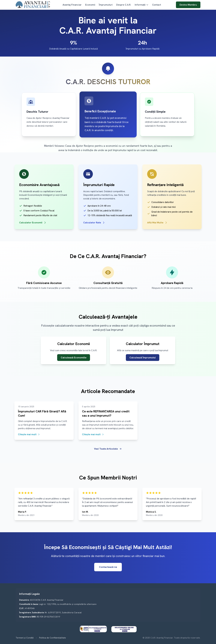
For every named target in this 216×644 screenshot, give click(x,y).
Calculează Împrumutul (143, 358)
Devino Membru (188, 5)
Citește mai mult (29, 434)
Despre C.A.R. (124, 5)
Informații (142, 5)
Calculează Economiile (74, 358)
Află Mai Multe (157, 223)
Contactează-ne (108, 567)
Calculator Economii (33, 223)
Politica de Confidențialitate (52, 638)
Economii (90, 5)
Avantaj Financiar (72, 5)
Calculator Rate (94, 223)
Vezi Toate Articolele (108, 449)
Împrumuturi (106, 5)
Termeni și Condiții (25, 638)
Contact (157, 5)
